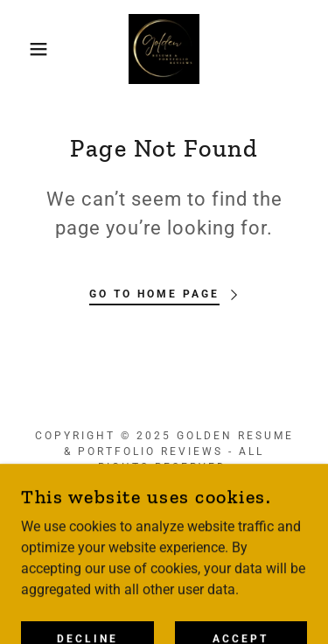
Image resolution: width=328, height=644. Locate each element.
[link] (164, 49)
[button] (26, 49)
